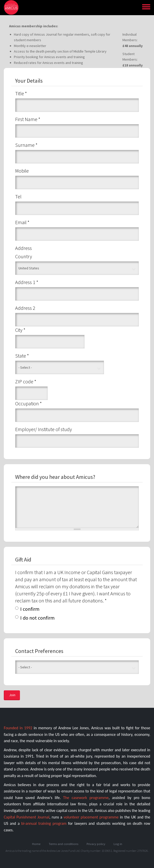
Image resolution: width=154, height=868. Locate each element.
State (22, 356)
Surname (26, 145)
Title (21, 93)
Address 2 (25, 308)
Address (23, 248)
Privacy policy (96, 844)
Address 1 (27, 282)
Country (24, 256)
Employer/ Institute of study (44, 429)
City (20, 330)
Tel (18, 196)
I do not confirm (35, 618)
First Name (28, 119)
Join (12, 695)
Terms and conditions (63, 844)
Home (36, 844)
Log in (118, 844)
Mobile (22, 171)
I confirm (27, 609)
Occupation (29, 403)
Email (22, 222)
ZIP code (26, 381)
